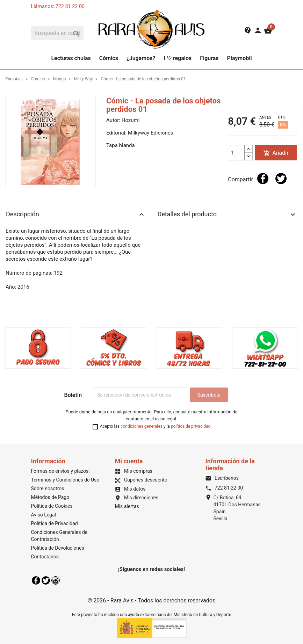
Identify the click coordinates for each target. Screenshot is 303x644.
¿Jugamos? (141, 58)
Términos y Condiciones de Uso (65, 480)
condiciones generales (142, 426)
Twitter (46, 580)
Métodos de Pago (50, 497)
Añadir (276, 153)
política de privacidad (191, 426)
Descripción (76, 215)
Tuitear (281, 179)
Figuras (209, 58)
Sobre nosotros (48, 489)
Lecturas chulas (71, 58)
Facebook (36, 580)
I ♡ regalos (178, 58)
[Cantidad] (236, 153)
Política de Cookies (52, 506)
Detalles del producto (228, 215)
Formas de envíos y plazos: (60, 471)
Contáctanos (45, 557)
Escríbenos (222, 478)
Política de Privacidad (55, 523)
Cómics (109, 58)
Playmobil (239, 58)
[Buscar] (57, 33)
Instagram (56, 580)
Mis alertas (127, 506)
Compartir (263, 179)
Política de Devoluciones (58, 548)
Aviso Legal (44, 515)
